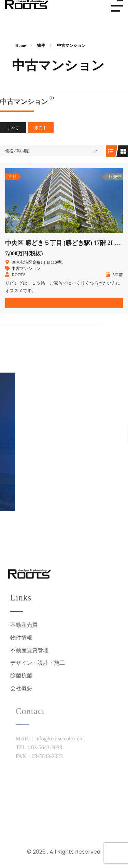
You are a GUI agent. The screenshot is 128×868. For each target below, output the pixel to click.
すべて (13, 128)
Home (21, 46)
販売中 (41, 128)
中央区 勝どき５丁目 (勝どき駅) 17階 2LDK (65, 243)
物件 (41, 46)
